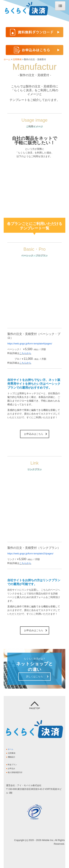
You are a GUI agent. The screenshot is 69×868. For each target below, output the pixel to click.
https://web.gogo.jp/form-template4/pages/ (30, 344)
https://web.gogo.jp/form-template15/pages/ (30, 554)
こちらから (25, 353)
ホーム (10, 749)
